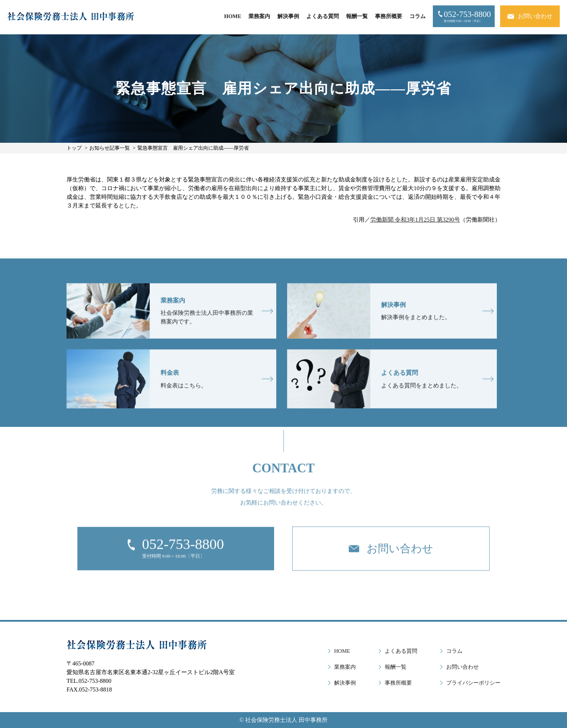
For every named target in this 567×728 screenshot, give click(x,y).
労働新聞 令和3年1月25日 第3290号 (415, 220)
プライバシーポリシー (473, 683)
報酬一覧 (357, 16)
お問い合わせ (462, 667)
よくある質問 (323, 16)
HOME (233, 16)
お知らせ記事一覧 (110, 148)
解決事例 (288, 16)
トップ (74, 148)
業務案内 (259, 16)
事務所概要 (389, 16)
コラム (417, 16)
